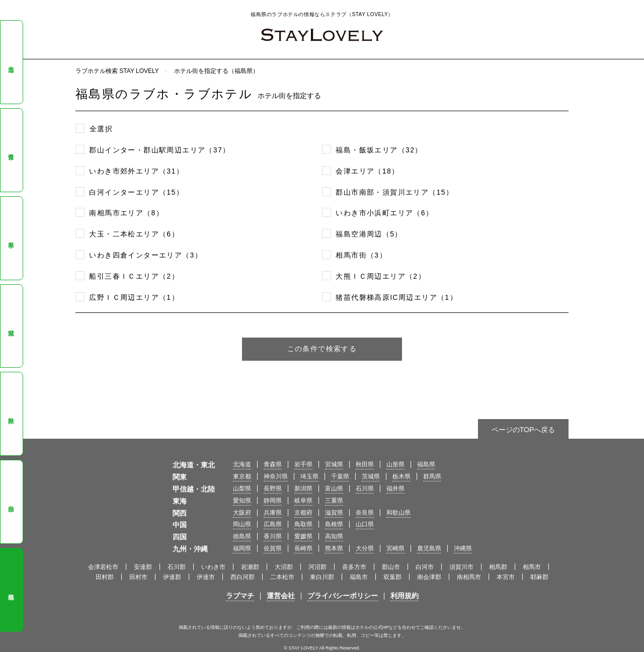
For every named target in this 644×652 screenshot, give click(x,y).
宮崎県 (395, 548)
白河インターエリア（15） (136, 192)
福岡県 (242, 548)
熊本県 (334, 548)
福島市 (359, 577)
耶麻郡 (539, 577)
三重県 (334, 501)
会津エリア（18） (367, 171)
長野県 (273, 488)
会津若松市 (103, 567)
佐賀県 (273, 548)
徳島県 (242, 536)
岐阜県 (303, 501)
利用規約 (405, 596)
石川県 (365, 488)
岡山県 (242, 524)
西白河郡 (243, 577)
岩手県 (11, 238)
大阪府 (242, 513)
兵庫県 (273, 513)
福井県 (395, 488)
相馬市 (532, 567)
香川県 (273, 536)
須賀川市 (461, 567)
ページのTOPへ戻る (524, 430)
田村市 (138, 577)
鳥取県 (303, 524)
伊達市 (206, 577)
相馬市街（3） (361, 255)
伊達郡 (172, 577)
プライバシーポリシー (343, 596)
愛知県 (242, 501)
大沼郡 (284, 567)
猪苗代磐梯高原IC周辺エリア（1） (396, 297)
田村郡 (105, 577)
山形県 (11, 502)
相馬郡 (498, 567)
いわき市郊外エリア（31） (136, 171)
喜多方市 (354, 567)
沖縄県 (463, 548)
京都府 (303, 513)
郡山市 (391, 567)
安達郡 (143, 567)
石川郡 (177, 567)
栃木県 (401, 476)
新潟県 (303, 488)
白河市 (425, 567)
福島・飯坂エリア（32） (379, 150)
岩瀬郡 (250, 567)
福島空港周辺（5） (369, 234)
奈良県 (365, 513)
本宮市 (506, 577)
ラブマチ (240, 596)
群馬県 (432, 476)
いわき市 (213, 567)
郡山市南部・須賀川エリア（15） (394, 192)
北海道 (11, 62)
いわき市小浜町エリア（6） (384, 213)
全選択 (101, 129)
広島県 (273, 524)
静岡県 (273, 501)
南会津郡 (429, 577)
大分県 (365, 548)
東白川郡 (322, 577)
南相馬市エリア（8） (126, 213)
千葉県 (340, 476)
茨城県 (371, 476)
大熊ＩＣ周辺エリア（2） (381, 276)
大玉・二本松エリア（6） (134, 234)
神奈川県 (276, 476)
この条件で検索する (322, 349)
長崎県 (303, 548)
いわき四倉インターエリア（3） (146, 255)
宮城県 (11, 326)
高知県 (334, 536)
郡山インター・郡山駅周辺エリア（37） (159, 150)
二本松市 (282, 577)
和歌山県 (398, 513)
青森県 (11, 150)
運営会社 (281, 596)
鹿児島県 (429, 548)
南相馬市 (469, 577)
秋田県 (11, 414)
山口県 (365, 524)
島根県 (334, 524)
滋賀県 (334, 513)
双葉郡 (392, 577)
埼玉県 (309, 476)
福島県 (11, 590)
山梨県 (242, 488)
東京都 (242, 476)
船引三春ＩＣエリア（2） (134, 276)
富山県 (334, 488)
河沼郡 (317, 567)
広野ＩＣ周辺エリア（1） (134, 297)
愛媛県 (303, 536)
